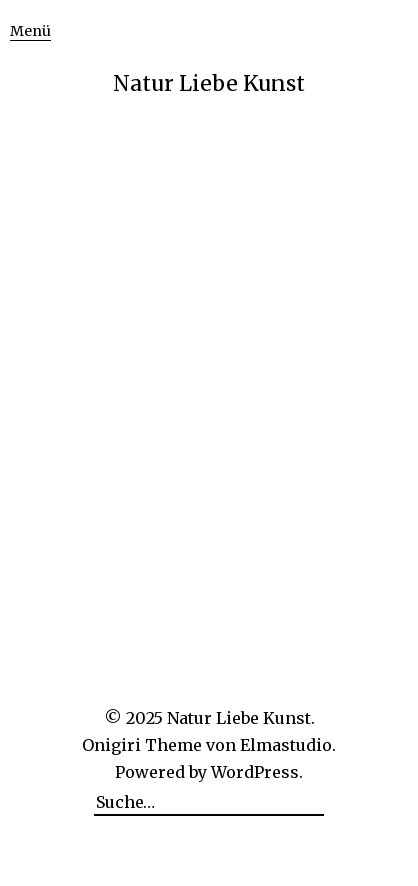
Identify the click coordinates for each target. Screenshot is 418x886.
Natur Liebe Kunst (209, 83)
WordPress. (257, 772)
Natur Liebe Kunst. (241, 718)
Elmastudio (286, 745)
